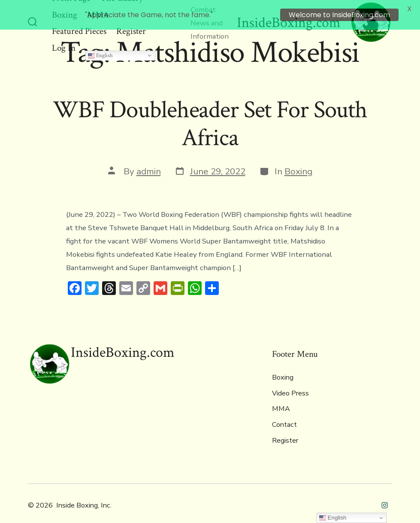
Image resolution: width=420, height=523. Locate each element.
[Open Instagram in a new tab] (385, 497)
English (100, 47)
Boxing (298, 164)
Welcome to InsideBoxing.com (339, 15)
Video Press (290, 386)
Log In (64, 40)
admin (149, 164)
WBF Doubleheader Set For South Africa (210, 116)
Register (285, 432)
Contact (284, 417)
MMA (281, 401)
